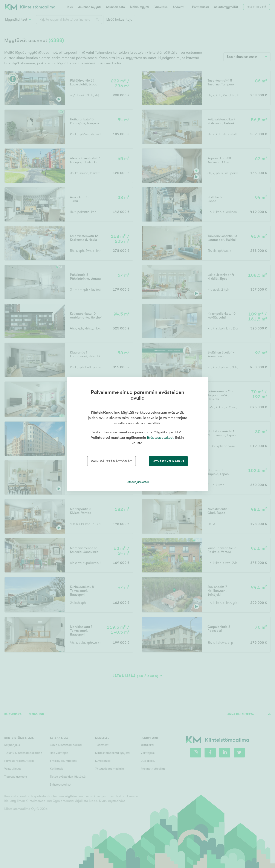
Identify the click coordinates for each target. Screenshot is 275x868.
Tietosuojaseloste (137, 482)
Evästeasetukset (160, 438)
